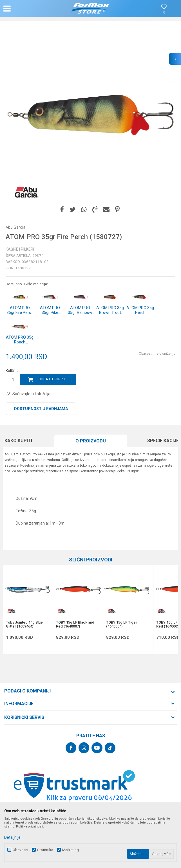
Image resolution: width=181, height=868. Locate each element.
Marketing (71, 850)
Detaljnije (12, 837)
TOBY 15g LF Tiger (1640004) (122, 624)
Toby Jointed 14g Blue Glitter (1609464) (24, 624)
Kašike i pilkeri (20, 249)
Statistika (45, 850)
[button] (30, 8)
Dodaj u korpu (52, 379)
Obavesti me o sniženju (157, 354)
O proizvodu (91, 441)
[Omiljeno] (164, 13)
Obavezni (20, 850)
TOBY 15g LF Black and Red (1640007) (75, 624)
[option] (90, 114)
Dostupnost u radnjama (41, 409)
